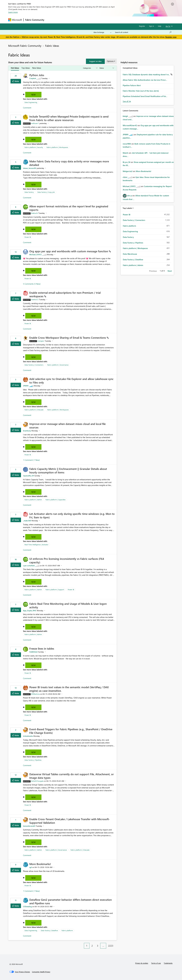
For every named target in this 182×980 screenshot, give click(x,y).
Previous (153, 271)
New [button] (33, 95)
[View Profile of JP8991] (26, 386)
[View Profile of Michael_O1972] (35, 254)
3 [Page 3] (98, 946)
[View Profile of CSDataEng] (27, 906)
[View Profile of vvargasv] (41, 341)
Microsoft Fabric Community (25, 46)
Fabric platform (67, 930)
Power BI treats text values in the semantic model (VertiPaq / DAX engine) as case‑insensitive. (69, 689)
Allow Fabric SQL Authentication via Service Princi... (145, 80)
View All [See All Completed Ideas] (127, 101)
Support (114, 20)
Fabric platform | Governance (58, 365)
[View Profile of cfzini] (125, 177)
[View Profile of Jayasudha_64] (28, 476)
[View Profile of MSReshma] (35, 694)
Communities (83, 20)
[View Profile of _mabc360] (27, 521)
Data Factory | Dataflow (49, 930)
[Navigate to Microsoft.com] (15, 20)
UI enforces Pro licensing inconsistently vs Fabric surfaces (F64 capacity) (67, 560)
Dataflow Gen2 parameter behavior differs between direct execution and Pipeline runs (71, 901)
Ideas (71, 20)
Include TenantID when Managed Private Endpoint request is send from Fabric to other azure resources (69, 118)
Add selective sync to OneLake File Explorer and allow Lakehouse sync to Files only (71, 381)
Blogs (94, 20)
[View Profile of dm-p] (129, 196)
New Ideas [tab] (37, 68)
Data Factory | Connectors (34, 365)
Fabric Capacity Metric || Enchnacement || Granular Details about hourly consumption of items (68, 470)
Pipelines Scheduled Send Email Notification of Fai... (145, 96)
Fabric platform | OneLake (34, 410)
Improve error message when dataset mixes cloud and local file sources (67, 426)
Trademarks (168, 963)
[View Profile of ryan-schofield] (29, 566)
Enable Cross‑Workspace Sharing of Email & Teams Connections (68, 338)
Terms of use (156, 963)
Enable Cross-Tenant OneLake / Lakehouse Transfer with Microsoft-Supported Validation (70, 821)
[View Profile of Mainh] (126, 153)
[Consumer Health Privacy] (41, 972)
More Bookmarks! (40, 864)
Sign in (151, 26)
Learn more (13, 12)
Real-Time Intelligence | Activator (36, 545)
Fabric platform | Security (34, 147)
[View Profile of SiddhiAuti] (33, 652)
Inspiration (61, 20)
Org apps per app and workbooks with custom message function (69, 251)
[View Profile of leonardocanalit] (29, 826)
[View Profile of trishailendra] (28, 736)
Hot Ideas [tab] (15, 68)
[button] (95, 61)
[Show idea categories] (90, 68)
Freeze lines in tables (42, 648)
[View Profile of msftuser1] (35, 123)
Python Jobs (37, 75)
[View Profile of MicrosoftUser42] (130, 125)
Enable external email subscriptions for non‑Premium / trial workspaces (65, 294)
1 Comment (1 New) (31, 460)
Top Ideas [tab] (26, 68)
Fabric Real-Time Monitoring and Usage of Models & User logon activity (68, 605)
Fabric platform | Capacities (56, 500)
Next (170, 271)
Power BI (28, 237)
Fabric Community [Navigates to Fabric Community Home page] (35, 20)
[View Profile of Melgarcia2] (128, 171)
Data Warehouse (130, 254)
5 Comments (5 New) (32, 284)
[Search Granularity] (102, 32)
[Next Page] (116, 944)
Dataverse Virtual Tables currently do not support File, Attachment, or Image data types (72, 776)
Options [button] (110, 61)
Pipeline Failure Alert (132, 85)
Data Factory (29, 192)
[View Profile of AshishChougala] (37, 781)
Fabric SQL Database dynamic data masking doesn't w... (147, 74)
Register (142, 26)
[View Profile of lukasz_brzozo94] (30, 168)
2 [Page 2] (92, 946)
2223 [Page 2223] (111, 946)
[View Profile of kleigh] (125, 116)
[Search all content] (143, 32)
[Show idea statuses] (107, 68)
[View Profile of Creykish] (33, 78)
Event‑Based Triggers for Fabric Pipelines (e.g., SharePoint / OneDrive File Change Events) (71, 731)
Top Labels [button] (127, 208)
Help (160, 26)
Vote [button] (17, 81)
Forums (50, 20)
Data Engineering (31, 102)
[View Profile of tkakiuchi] (35, 213)
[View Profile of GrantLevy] (27, 431)
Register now (171, 37)
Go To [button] (168, 26)
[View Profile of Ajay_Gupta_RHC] (30, 611)
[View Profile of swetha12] (35, 299)
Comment (27, 108)
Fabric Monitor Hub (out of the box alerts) (141, 91)
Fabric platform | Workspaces (57, 147)
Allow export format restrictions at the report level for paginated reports (69, 208)
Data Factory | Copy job (46, 192)
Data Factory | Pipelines (33, 760)
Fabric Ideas (52, 46)
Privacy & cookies (142, 963)
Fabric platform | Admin (33, 500)
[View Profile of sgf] (31, 867)
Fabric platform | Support (55, 589)
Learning (104, 20)
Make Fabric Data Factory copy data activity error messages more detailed (69, 163)
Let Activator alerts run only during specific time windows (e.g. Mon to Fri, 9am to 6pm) (72, 515)
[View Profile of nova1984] (127, 144)
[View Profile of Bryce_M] (126, 162)
